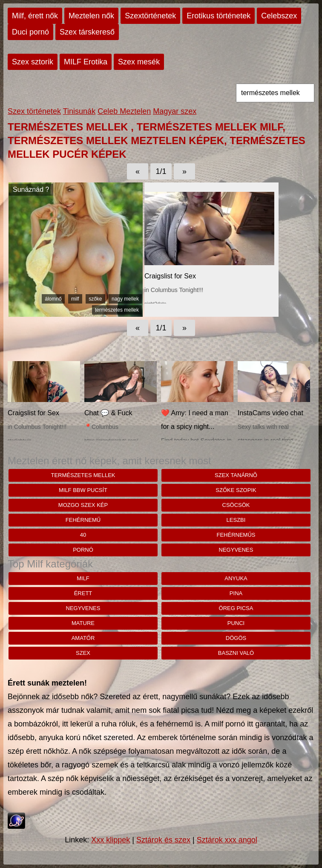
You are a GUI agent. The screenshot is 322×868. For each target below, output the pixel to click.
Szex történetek (34, 111)
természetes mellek (117, 310)
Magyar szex (175, 111)
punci (236, 623)
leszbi (236, 520)
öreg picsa (236, 608)
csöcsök (236, 505)
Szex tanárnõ (236, 475)
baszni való (236, 653)
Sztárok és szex (163, 840)
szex (83, 653)
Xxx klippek (111, 840)
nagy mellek (125, 299)
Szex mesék (139, 62)
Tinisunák (79, 111)
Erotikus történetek (218, 16)
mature (83, 623)
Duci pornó (30, 32)
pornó (83, 550)
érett (83, 593)
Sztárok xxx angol (227, 840)
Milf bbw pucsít (83, 490)
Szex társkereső (87, 32)
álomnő (53, 299)
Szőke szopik (236, 490)
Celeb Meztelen (124, 111)
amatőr (83, 638)
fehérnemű (83, 520)
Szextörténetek (150, 16)
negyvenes (236, 550)
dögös (236, 638)
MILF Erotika (86, 62)
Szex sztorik (33, 62)
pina (236, 593)
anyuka (236, 578)
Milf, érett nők (35, 16)
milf (75, 299)
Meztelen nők (91, 16)
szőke (95, 299)
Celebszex (279, 16)
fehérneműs (236, 535)
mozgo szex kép (83, 505)
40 (83, 535)
